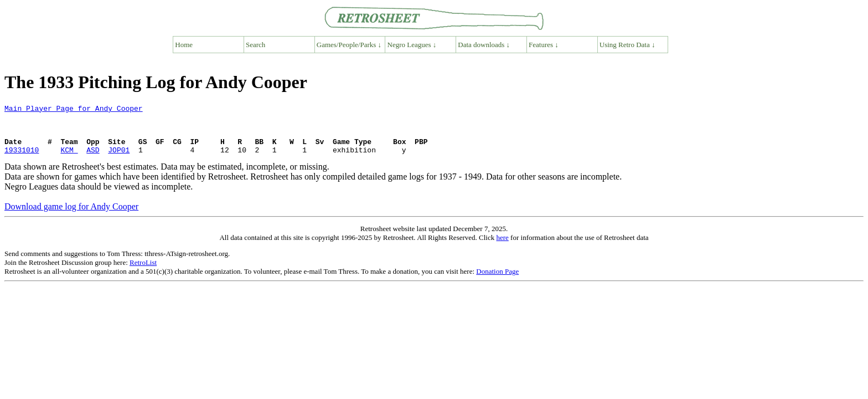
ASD (93, 160)
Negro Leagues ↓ (412, 45)
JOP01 (119, 160)
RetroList (143, 272)
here (502, 247)
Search (255, 45)
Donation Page (497, 281)
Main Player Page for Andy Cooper (74, 110)
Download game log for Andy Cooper (71, 216)
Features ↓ (544, 45)
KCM (69, 160)
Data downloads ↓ (484, 45)
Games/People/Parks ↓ (349, 45)
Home (184, 45)
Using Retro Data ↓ (627, 45)
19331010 (22, 160)
